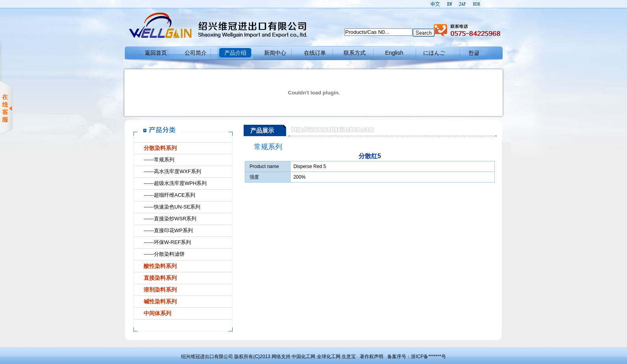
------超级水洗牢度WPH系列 (175, 183)
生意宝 (349, 357)
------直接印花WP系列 (168, 230)
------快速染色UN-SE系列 (172, 207)
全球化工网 (329, 357)
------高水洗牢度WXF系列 (172, 171)
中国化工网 (303, 357)
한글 (474, 53)
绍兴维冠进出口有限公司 (207, 357)
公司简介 (196, 53)
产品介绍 (235, 53)
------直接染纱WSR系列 (170, 219)
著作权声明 (372, 357)
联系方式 (355, 53)
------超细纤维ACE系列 (169, 195)
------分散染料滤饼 (164, 254)
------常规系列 (159, 160)
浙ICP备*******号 (428, 357)
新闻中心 (275, 53)
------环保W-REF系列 (167, 242)
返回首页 (156, 53)
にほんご (434, 53)
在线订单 (315, 53)
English (394, 53)
